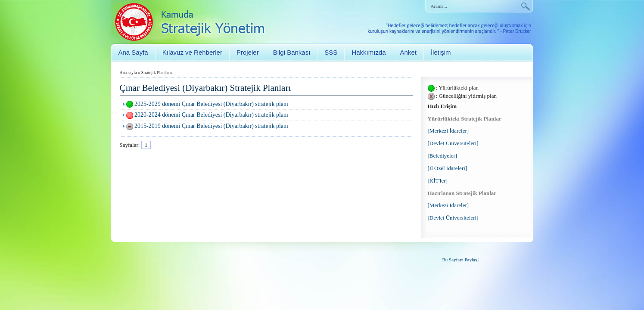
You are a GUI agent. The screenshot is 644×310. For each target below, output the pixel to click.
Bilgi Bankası (292, 52)
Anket (408, 52)
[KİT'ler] (438, 181)
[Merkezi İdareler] (448, 131)
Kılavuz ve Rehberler (192, 52)
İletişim (441, 52)
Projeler (248, 52)
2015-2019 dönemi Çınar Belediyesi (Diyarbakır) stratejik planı (211, 126)
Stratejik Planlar (155, 73)
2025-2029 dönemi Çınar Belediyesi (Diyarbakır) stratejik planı (211, 104)
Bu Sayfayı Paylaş (460, 260)
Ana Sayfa (133, 52)
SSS (331, 52)
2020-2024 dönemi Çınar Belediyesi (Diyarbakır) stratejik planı (211, 115)
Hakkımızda (369, 52)
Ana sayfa (128, 73)
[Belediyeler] (443, 156)
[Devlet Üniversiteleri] (453, 143)
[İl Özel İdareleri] (448, 168)
